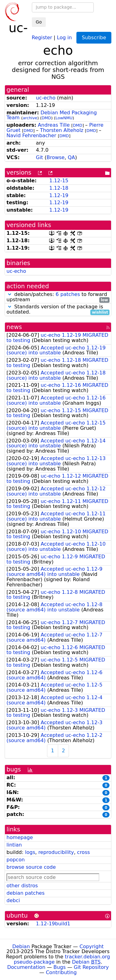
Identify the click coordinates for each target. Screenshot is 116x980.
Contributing (61, 972)
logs (30, 852)
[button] (10, 294)
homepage (20, 837)
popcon (16, 860)
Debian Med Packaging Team (52, 115)
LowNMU (64, 118)
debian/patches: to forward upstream (58, 297)
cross (83, 852)
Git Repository (91, 967)
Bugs (60, 967)
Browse (55, 157)
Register (42, 37)
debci (13, 900)
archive (30, 118)
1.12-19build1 (53, 924)
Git (39, 157)
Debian (21, 946)
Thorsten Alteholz (62, 130)
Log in (64, 37)
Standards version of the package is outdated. (58, 310)
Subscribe (94, 38)
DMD (46, 118)
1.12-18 (59, 188)
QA (71, 157)
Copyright (92, 946)
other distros (22, 886)
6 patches (68, 294)
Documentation (26, 967)
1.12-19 (59, 195)
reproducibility (56, 852)
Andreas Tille (54, 125)
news (14, 327)
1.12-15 (59, 181)
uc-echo (46, 98)
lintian (14, 845)
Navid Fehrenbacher (31, 135)
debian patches (26, 893)
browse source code (31, 867)
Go (39, 22)
